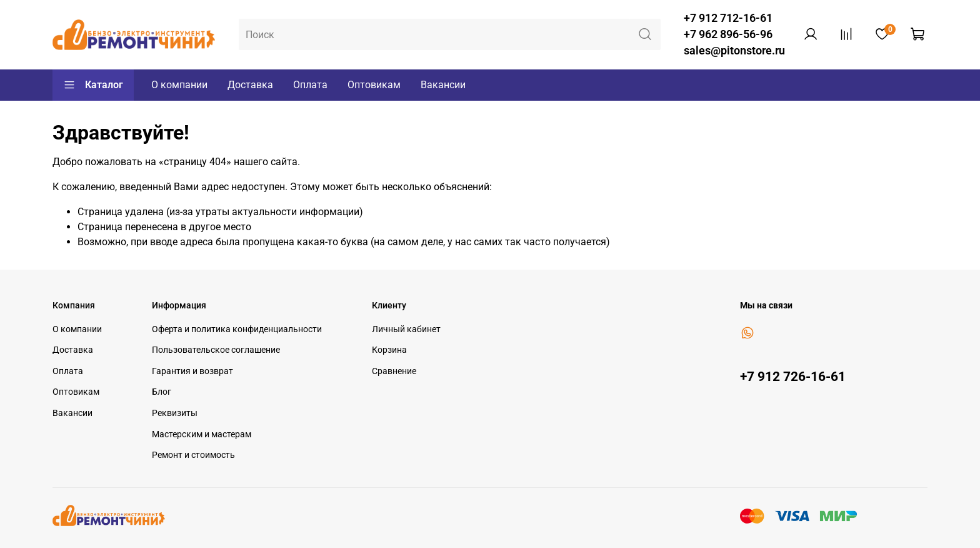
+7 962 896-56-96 (728, 34)
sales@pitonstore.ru (734, 51)
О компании (179, 85)
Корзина (389, 350)
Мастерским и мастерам (202, 434)
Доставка (250, 85)
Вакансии (443, 85)
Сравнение (394, 371)
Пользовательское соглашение (216, 350)
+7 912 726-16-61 (793, 377)
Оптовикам (374, 85)
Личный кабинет (406, 329)
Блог (162, 392)
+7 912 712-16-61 (728, 18)
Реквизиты (175, 413)
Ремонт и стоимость (193, 455)
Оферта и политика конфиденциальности (237, 329)
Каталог (93, 85)
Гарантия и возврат (192, 371)
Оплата (310, 85)
